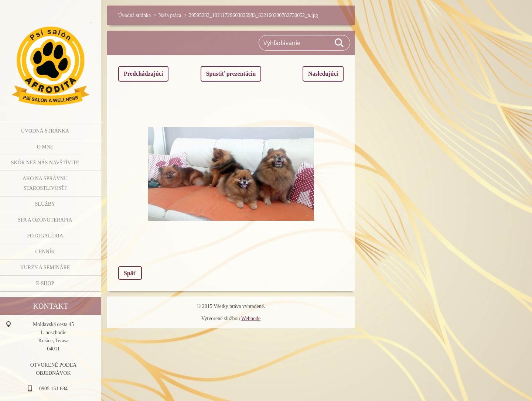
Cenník (45, 252)
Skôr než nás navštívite (45, 163)
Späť (130, 273)
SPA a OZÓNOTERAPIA (45, 220)
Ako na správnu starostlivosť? (45, 183)
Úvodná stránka (45, 131)
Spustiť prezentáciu (231, 74)
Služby (45, 204)
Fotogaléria (45, 236)
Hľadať (340, 43)
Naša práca (170, 15)
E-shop (45, 283)
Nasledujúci (323, 74)
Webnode (251, 318)
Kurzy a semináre (45, 268)
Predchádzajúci (143, 74)
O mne (45, 147)
